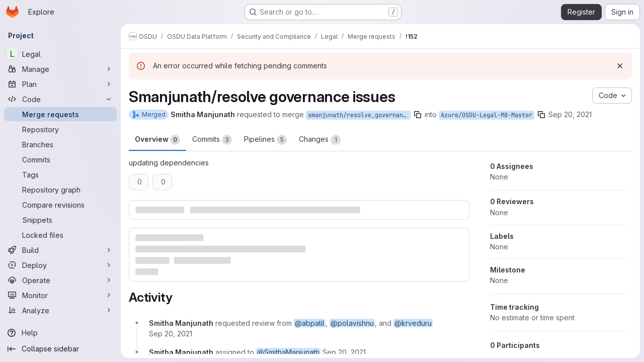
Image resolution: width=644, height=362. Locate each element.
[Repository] (60, 129)
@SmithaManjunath (288, 352)
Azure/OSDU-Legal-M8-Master (487, 115)
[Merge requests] (60, 114)
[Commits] (60, 159)
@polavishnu (352, 323)
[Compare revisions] (60, 205)
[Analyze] (60, 310)
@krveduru (413, 323)
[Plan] (60, 84)
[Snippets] (60, 220)
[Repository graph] (60, 190)
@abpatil (310, 323)
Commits (212, 140)
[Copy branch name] (418, 115)
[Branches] (60, 144)
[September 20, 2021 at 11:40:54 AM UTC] (171, 334)
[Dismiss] (620, 66)
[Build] (60, 250)
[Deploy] (60, 265)
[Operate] (60, 280)
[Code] (60, 99)
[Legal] (60, 54)
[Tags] (60, 174)
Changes (320, 140)
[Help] (60, 333)
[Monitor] (60, 295)
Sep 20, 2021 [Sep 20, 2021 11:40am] (570, 114)
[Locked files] (60, 235)
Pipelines (265, 140)
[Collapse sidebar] (60, 349)
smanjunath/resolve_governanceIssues (359, 115)
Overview (157, 140)
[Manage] (60, 69)
